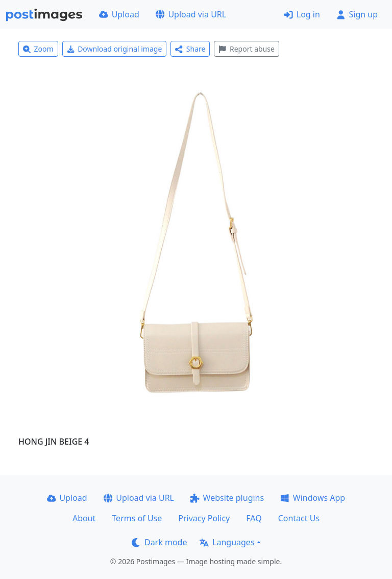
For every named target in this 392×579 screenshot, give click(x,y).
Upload (119, 14)
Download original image (115, 49)
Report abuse (246, 49)
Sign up (357, 14)
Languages (227, 542)
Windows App (313, 498)
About (84, 518)
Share (190, 49)
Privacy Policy (204, 518)
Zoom (38, 49)
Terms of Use (137, 518)
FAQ (254, 518)
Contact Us (299, 518)
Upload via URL (191, 14)
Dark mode (159, 542)
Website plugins (227, 498)
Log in (302, 14)
